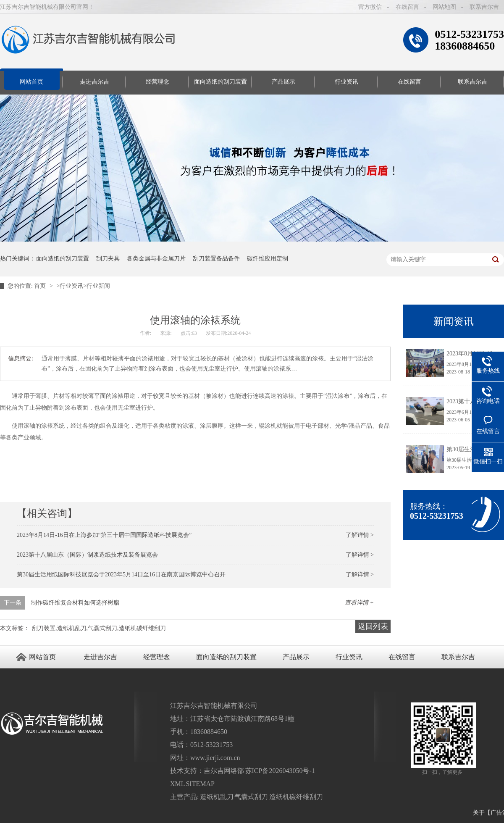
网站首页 (31, 82)
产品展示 (283, 82)
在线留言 (407, 7)
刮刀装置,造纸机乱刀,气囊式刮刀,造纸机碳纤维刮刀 (99, 628)
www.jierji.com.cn (215, 758)
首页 (41, 286)
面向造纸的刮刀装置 (220, 82)
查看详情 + (359, 603)
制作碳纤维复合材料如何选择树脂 (75, 603)
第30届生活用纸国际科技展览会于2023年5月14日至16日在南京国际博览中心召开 (121, 575)
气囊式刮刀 (251, 797)
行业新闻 (98, 286)
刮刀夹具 (108, 259)
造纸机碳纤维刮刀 (296, 797)
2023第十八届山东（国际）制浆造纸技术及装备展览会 (87, 555)
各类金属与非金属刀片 (156, 259)
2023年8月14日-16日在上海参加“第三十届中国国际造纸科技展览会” (104, 535)
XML (177, 784)
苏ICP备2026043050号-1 (280, 771)
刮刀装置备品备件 (216, 259)
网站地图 (444, 7)
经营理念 (157, 82)
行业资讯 (346, 82)
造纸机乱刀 (217, 797)
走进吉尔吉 (94, 82)
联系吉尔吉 (484, 7)
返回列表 (373, 626)
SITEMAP (200, 784)
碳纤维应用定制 (268, 259)
